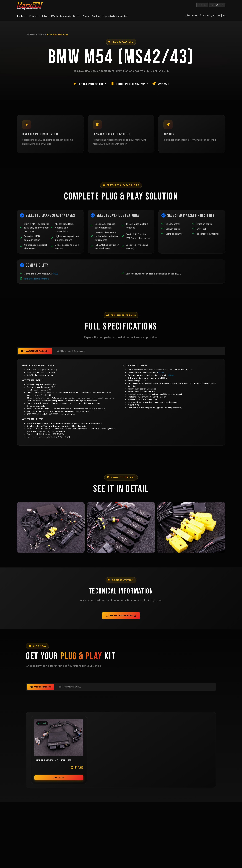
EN (224, 15)
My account (192, 15)
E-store (86, 16)
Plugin (41, 35)
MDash (54, 16)
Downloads (66, 16)
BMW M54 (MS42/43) (57, 35)
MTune (46, 16)
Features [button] (34, 16)
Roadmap (96, 16)
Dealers (77, 16)
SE (219, 15)
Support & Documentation (116, 16)
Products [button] (22, 16)
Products (30, 35)
